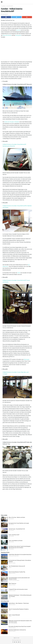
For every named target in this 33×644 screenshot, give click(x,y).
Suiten (19, 273)
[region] (16, 50)
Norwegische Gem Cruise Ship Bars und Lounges (19, 523)
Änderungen (27, 359)
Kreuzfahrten (3, 6)
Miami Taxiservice (12, 584)
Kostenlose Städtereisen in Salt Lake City (17, 630)
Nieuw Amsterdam (7, 35)
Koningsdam (18, 35)
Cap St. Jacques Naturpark (14, 615)
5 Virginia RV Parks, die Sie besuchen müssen (18, 589)
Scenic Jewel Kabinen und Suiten (16, 541)
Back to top (17, 638)
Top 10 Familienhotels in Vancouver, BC (17, 566)
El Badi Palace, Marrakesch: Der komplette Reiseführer (20, 555)
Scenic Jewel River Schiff (14, 535)
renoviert (18, 30)
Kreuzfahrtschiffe (10, 6)
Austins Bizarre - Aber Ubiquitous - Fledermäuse (19, 603)
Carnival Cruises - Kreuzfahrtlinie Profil (17, 529)
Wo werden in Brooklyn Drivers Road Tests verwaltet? (20, 626)
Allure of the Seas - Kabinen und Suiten (17, 517)
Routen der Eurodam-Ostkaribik (12, 122)
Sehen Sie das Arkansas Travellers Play (17, 572)
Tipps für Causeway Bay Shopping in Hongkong (19, 609)
